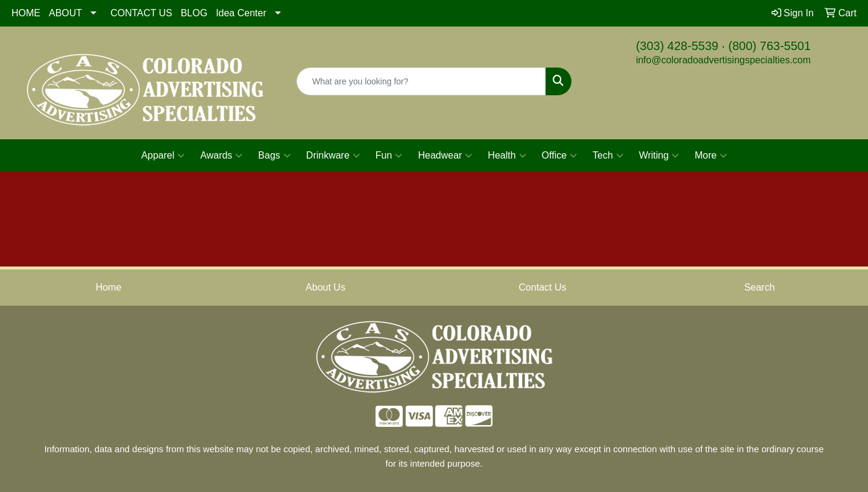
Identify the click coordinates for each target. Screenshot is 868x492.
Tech (608, 156)
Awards (221, 156)
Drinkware (333, 156)
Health (507, 156)
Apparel (163, 156)
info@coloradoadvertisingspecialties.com (723, 60)
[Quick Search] (421, 81)
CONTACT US (141, 13)
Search (760, 287)
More (710, 156)
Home (109, 287)
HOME (26, 13)
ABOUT (65, 13)
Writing (659, 156)
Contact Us (542, 287)
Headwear (445, 156)
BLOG (194, 13)
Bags (274, 156)
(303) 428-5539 (677, 46)
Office (560, 156)
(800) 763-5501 (769, 46)
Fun (389, 156)
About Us (325, 287)
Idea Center (241, 13)
